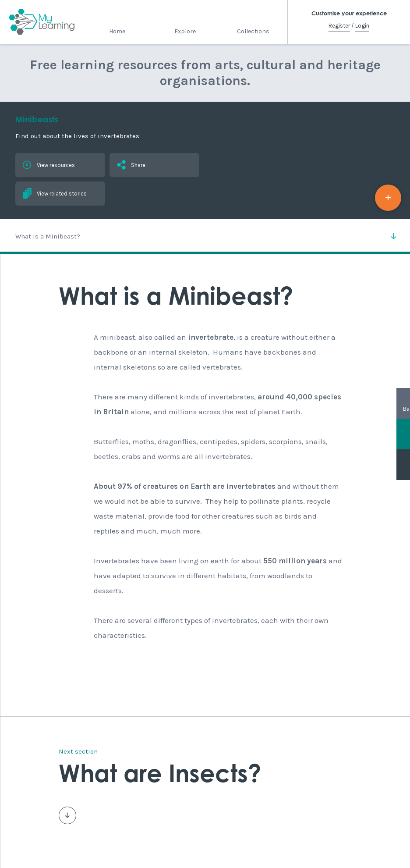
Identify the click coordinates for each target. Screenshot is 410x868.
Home (117, 31)
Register (339, 26)
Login (362, 26)
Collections (253, 31)
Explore (185, 31)
